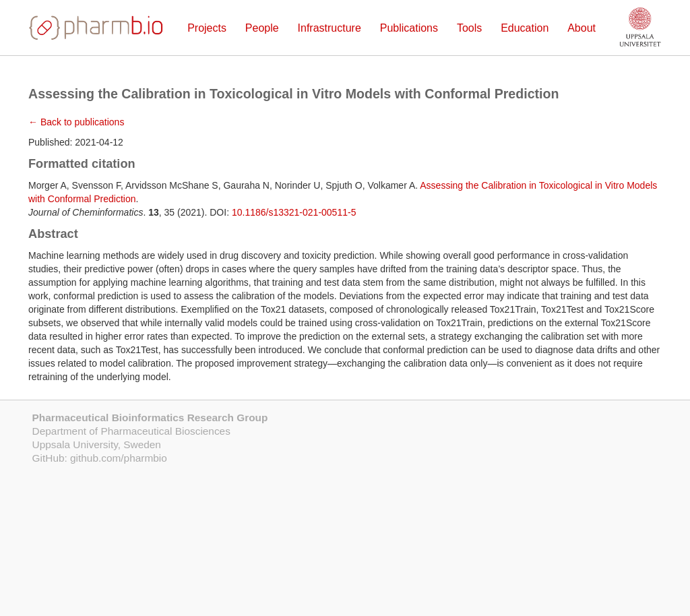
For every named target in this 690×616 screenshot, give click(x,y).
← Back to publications (76, 122)
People (262, 28)
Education (525, 28)
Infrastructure (330, 28)
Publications (409, 28)
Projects (207, 28)
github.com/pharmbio (119, 458)
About (582, 28)
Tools (469, 28)
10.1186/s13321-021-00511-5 (294, 212)
